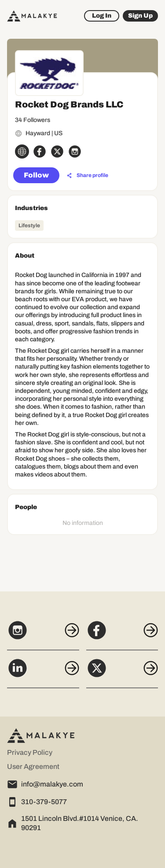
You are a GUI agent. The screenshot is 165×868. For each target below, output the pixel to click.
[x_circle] (57, 151)
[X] (122, 673)
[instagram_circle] (75, 151)
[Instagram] (43, 635)
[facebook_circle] (40, 151)
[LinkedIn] (43, 673)
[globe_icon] (22, 151)
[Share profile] (88, 176)
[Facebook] (122, 635)
